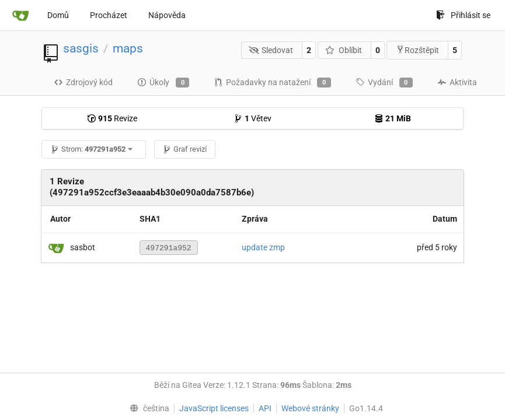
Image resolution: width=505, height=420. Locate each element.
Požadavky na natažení (272, 83)
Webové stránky (310, 408)
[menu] (147, 408)
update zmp (263, 247)
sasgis (81, 48)
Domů (58, 15)
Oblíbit (344, 50)
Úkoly (163, 83)
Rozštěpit (417, 50)
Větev (252, 118)
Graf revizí (184, 149)
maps (128, 48)
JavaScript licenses (214, 408)
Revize (112, 118)
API (265, 408)
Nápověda (167, 15)
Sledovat (271, 50)
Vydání (384, 83)
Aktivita (457, 82)
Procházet (109, 15)
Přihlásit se (463, 15)
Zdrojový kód (83, 82)
